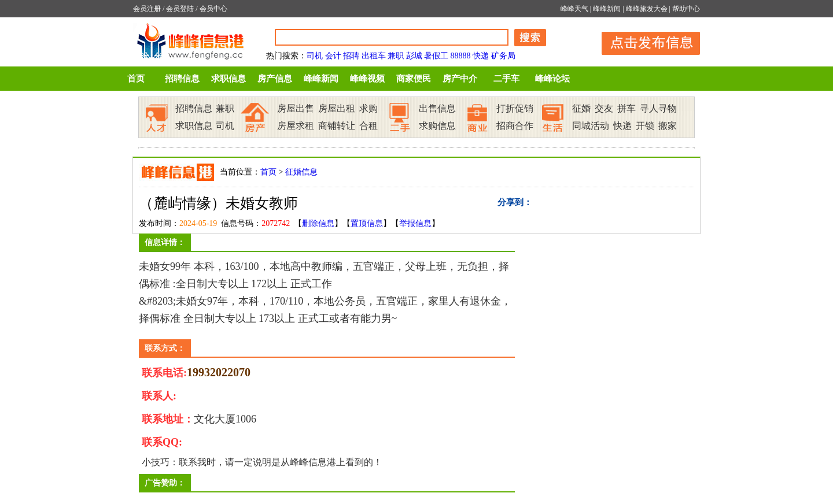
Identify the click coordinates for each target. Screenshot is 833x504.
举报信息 (415, 223)
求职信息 (228, 79)
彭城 (414, 56)
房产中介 (460, 79)
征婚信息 (301, 172)
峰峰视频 (367, 79)
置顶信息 (367, 223)
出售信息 (437, 108)
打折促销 (515, 108)
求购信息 (437, 126)
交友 (604, 108)
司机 (315, 56)
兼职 (396, 56)
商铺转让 (337, 126)
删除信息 (318, 223)
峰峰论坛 (552, 79)
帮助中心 (686, 9)
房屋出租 (337, 108)
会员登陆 (180, 9)
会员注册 (147, 9)
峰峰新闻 (607, 9)
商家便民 (414, 79)
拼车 (626, 108)
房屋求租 (296, 126)
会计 (333, 56)
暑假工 (436, 56)
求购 (368, 108)
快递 (481, 56)
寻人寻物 (658, 108)
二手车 (506, 79)
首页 (136, 79)
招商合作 (515, 126)
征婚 (581, 108)
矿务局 (503, 56)
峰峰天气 (574, 9)
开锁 (645, 126)
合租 (368, 126)
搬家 (668, 126)
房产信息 (275, 79)
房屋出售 (296, 108)
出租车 (374, 56)
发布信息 (645, 41)
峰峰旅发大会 (647, 9)
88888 (461, 56)
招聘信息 (182, 79)
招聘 (351, 56)
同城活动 (591, 126)
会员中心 (213, 9)
